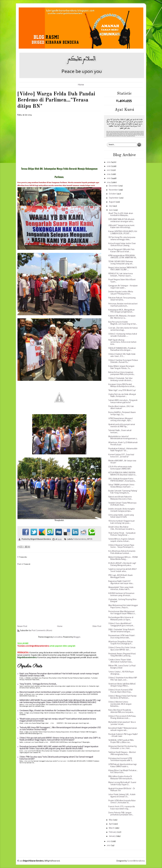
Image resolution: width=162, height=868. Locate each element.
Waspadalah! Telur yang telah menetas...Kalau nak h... (121, 589)
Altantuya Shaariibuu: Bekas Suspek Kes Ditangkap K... (120, 643)
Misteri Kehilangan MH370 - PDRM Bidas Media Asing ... (123, 558)
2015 (109, 178)
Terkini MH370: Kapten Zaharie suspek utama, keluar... (121, 540)
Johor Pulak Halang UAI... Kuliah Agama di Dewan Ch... (122, 796)
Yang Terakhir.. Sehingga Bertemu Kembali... (38, 684)
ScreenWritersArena (136, 861)
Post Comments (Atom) (42, 631)
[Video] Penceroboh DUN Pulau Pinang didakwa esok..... (122, 717)
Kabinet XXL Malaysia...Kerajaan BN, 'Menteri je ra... (122, 317)
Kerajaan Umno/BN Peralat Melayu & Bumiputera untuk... (122, 386)
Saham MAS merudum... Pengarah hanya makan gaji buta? (123, 401)
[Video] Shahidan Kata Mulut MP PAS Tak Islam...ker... (123, 679)
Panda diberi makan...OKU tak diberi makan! (121, 408)
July (111, 206)
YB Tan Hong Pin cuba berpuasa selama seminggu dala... (122, 239)
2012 (109, 846)
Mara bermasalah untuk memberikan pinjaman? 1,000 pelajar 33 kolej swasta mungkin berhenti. (60, 692)
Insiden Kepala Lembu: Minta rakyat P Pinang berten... (121, 293)
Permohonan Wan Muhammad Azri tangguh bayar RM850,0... (122, 613)
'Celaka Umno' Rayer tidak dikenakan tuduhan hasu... (121, 661)
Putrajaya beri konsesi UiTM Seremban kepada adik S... (121, 760)
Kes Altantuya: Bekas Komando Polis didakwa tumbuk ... (122, 552)
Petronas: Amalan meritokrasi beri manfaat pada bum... (123, 305)
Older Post (97, 626)
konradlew (58, 637)
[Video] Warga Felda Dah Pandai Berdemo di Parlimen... (122, 697)
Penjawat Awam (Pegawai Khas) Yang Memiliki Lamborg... (122, 655)
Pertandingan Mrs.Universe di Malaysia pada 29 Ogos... (121, 619)
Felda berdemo (80, 539)
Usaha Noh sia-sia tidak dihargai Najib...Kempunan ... (122, 396)
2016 (109, 174)
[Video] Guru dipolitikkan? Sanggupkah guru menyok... (121, 625)
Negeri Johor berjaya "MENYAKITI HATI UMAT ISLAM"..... (123, 269)
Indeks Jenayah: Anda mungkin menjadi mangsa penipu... (122, 510)
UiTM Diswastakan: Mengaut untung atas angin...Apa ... (121, 420)
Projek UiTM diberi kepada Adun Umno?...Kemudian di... (122, 802)
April (111, 824)
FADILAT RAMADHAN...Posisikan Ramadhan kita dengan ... (122, 349)
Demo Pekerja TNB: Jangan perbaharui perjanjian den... (121, 814)
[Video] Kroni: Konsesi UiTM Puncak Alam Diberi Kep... (120, 691)
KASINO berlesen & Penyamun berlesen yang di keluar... (121, 595)
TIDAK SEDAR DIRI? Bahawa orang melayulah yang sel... (121, 263)
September (114, 198)
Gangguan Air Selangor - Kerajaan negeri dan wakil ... (123, 287)
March (112, 828)
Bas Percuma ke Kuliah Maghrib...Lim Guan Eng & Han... (123, 323)
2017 (109, 170)
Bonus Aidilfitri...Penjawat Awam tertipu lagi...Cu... (122, 414)
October (113, 194)
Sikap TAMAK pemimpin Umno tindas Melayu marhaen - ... (121, 486)
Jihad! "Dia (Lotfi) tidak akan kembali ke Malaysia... (121, 215)
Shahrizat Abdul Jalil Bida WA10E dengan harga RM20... (122, 685)
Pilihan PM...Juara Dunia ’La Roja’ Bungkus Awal (122, 667)
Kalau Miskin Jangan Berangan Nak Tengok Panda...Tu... (121, 367)
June (111, 210)
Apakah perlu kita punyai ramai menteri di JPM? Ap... (122, 426)
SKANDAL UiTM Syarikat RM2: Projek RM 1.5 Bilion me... (121, 741)
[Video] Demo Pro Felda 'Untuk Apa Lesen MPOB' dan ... (122, 649)
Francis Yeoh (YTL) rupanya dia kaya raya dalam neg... (122, 808)
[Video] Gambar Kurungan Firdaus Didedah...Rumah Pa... (123, 361)
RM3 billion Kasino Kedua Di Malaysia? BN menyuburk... (121, 778)
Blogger (77, 637)
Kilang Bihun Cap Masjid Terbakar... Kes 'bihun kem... (123, 772)
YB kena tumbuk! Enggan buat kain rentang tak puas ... (121, 522)
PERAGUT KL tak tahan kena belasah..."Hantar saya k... (121, 275)
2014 (109, 183)
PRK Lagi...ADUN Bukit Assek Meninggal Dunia (121, 576)
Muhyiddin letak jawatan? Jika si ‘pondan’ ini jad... (122, 723)
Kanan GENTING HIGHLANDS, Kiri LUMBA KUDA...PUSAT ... (123, 233)
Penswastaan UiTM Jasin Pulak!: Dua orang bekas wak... (122, 637)
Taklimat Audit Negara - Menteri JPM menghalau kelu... (122, 753)
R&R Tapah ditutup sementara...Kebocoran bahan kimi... (122, 342)
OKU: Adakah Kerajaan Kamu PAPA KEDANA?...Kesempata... (122, 480)
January (112, 836)
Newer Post (22, 626)
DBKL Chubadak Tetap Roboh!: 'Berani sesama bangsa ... (122, 631)
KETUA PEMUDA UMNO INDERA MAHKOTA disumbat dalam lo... (123, 474)
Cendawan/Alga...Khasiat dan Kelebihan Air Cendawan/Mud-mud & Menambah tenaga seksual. (60, 711)
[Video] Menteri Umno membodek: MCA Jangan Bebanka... (120, 704)
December (114, 186)
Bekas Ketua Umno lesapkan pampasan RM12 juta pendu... (122, 374)
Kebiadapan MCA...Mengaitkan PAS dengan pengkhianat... (121, 311)
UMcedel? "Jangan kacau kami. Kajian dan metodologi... (121, 227)
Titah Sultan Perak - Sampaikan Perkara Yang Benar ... (122, 534)
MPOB (90, 539)
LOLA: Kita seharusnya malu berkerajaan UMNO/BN (120, 468)
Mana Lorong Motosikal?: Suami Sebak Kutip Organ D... (122, 784)
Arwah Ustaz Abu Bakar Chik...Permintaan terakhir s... (122, 528)
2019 (109, 162)
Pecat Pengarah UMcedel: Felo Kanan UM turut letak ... (121, 251)
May (111, 820)
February (113, 832)
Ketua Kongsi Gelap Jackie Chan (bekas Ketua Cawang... (122, 245)
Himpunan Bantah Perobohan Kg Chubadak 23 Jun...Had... (123, 748)
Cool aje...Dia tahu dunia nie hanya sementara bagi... (123, 329)
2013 (109, 841)
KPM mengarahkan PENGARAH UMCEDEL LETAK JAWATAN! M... (123, 257)
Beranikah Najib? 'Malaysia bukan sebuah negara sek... (123, 729)
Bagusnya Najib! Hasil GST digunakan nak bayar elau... (121, 582)
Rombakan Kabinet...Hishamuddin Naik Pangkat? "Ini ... (123, 450)
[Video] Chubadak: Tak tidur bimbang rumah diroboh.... (120, 379)
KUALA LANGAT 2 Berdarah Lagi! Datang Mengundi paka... (122, 564)
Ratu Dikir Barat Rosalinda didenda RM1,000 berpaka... (121, 711)
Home (81, 85)
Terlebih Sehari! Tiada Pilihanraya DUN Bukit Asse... (122, 504)
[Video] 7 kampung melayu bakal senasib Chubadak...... (123, 335)
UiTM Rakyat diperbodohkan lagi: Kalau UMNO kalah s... (123, 766)
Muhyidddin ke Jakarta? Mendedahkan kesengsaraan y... (123, 438)
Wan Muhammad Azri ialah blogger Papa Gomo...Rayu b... (123, 607)
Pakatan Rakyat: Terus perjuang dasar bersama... (122, 299)
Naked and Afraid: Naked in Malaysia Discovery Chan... (120, 498)
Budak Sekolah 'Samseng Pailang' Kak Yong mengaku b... (123, 492)
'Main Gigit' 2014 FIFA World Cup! (122, 390)
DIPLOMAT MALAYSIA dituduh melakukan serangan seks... (121, 221)
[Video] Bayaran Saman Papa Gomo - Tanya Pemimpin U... (121, 546)
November (114, 190)
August (112, 202)
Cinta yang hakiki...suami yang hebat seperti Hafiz (121, 516)
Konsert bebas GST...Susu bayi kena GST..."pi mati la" (121, 456)
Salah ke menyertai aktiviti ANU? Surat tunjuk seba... (123, 570)
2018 (109, 166)
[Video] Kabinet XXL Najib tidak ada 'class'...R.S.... (122, 355)
